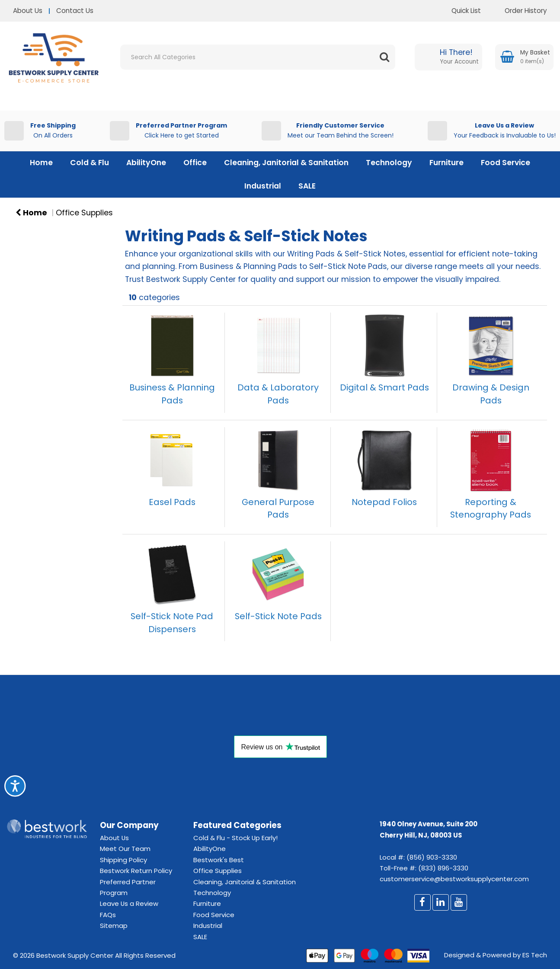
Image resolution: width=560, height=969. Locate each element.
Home (41, 163)
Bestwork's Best (219, 860)
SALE (307, 186)
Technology (389, 163)
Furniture (446, 163)
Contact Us (75, 11)
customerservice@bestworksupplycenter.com (454, 879)
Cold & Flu (90, 163)
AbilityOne (146, 163)
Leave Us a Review (129, 903)
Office (195, 163)
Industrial (263, 186)
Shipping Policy (123, 860)
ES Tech (535, 955)
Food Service (506, 163)
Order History (519, 11)
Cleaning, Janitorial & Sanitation (286, 163)
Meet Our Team (125, 849)
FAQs (108, 915)
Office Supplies (84, 213)
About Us (28, 11)
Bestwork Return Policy (136, 871)
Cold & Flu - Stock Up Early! (235, 838)
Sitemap (114, 926)
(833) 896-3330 (443, 868)
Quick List (460, 11)
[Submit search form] (384, 57)
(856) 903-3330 (432, 857)
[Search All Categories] (258, 57)
